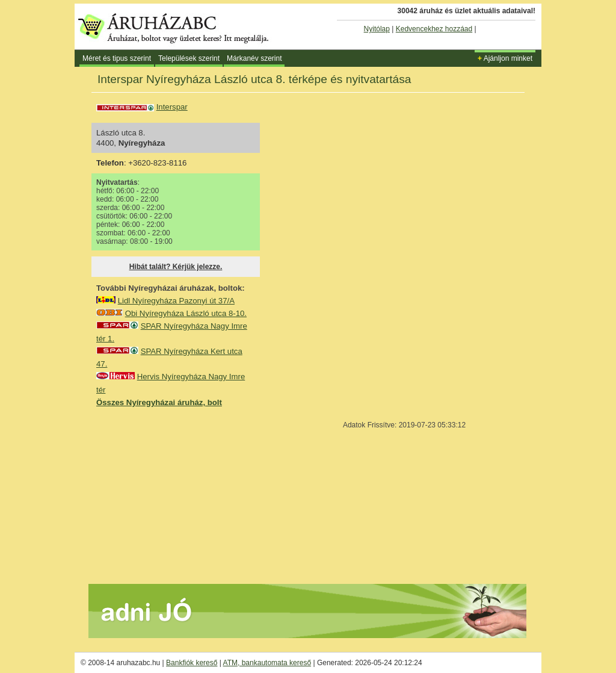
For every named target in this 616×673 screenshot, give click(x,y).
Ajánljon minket (505, 58)
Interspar (172, 107)
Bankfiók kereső (192, 663)
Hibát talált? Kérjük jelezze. (176, 267)
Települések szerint (189, 58)
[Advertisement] (186, 495)
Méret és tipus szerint (117, 58)
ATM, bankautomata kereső (267, 663)
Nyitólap (377, 29)
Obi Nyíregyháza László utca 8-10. (186, 313)
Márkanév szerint (254, 58)
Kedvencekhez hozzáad (434, 29)
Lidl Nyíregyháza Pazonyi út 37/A (176, 301)
